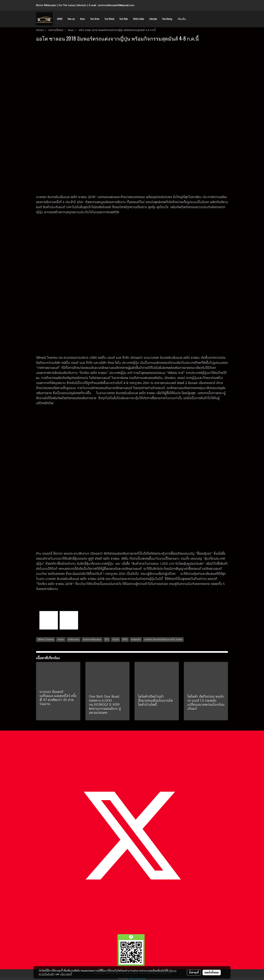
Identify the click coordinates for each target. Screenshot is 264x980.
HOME (60, 19)
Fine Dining (167, 19)
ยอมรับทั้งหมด (212, 972)
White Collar (139, 19)
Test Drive (95, 19)
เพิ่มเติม (182, 19)
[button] (191, 19)
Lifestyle (153, 19)
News (83, 19)
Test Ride (124, 19)
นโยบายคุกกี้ (66, 974)
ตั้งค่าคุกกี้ (194, 972)
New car (71, 19)
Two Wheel (109, 19)
